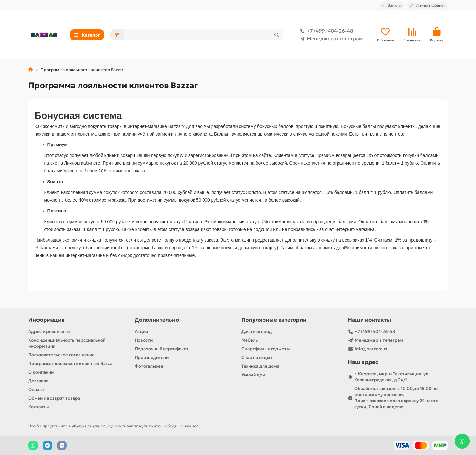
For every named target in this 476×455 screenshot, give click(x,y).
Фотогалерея (149, 366)
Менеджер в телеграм (330, 39)
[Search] (204, 35)
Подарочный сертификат (162, 349)
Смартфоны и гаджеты (266, 349)
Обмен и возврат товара (54, 398)
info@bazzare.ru (372, 349)
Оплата (36, 389)
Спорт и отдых (257, 357)
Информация (46, 320)
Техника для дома (260, 366)
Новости (144, 340)
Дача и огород (257, 331)
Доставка (38, 381)
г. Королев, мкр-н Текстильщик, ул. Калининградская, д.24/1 (392, 377)
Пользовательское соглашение (61, 355)
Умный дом (253, 375)
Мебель (250, 340)
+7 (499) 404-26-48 (325, 31)
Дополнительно (157, 320)
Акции (141, 331)
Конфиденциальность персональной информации (67, 343)
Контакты (39, 407)
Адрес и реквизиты (49, 331)
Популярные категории (274, 320)
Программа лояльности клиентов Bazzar (71, 364)
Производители (152, 357)
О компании (41, 372)
